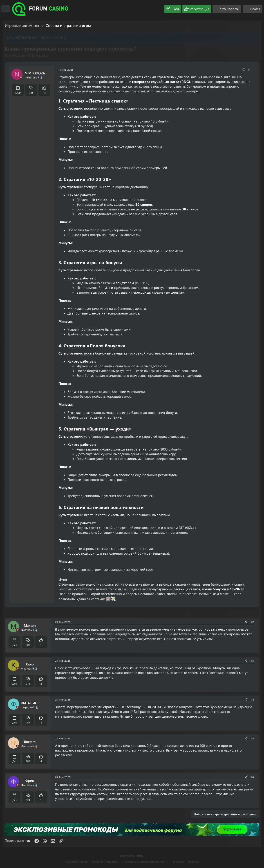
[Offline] (21, 77)
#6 (252, 777)
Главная (193, 861)
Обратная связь (76, 861)
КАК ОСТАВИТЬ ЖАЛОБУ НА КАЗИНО (37, 38)
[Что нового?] (227, 9)
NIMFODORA (17, 55)
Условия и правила (105, 861)
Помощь (178, 861)
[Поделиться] (243, 70)
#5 (252, 738)
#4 (252, 699)
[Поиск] (252, 9)
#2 (252, 622)
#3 (252, 660)
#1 (249, 69)
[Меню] (6, 9)
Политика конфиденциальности (145, 861)
